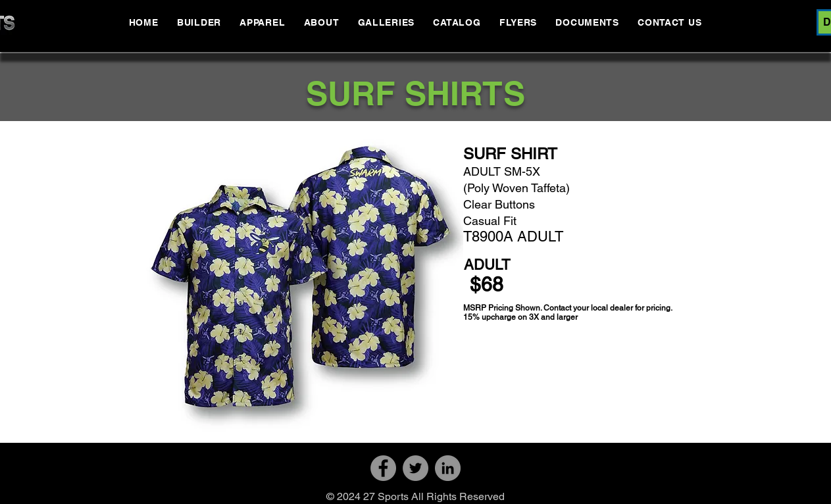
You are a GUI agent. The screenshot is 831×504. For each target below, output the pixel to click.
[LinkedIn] (448, 468)
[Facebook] (383, 468)
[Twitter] (415, 468)
